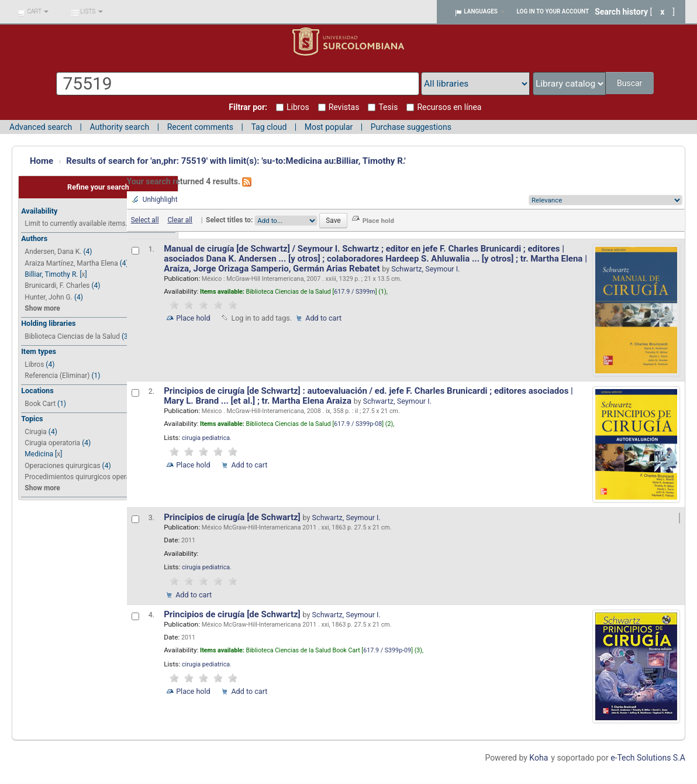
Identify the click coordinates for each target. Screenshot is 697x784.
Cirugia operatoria (52, 443)
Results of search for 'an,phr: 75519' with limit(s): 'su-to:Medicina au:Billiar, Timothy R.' (236, 161)
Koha (539, 758)
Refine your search (98, 187)
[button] (33, 12)
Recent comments (200, 127)
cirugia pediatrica (206, 438)
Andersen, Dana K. (53, 252)
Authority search (119, 127)
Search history (621, 12)
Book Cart (40, 404)
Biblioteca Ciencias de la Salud (72, 336)
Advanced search (41, 127)
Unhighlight (160, 200)
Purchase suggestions (411, 127)
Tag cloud (269, 127)
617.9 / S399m (354, 292)
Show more (42, 308)
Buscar (631, 83)
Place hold (193, 318)
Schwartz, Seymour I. (425, 269)
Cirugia (36, 432)
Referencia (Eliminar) (57, 376)
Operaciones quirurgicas (62, 466)
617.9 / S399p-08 (358, 424)
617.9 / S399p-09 (387, 650)
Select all (145, 220)
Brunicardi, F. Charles (57, 286)
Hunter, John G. (49, 297)
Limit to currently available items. (76, 223)
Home (42, 161)
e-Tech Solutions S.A (648, 758)
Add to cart (323, 318)
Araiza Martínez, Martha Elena (71, 263)
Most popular (329, 127)
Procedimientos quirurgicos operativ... (83, 477)
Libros (34, 365)
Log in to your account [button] (553, 11)
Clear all (180, 220)
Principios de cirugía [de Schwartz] (233, 517)
